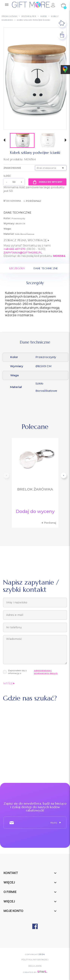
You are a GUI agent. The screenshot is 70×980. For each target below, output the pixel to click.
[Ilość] (14, 182)
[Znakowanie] (51, 168)
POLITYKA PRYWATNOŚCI (35, 960)
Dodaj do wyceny (47, 182)
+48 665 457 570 (15, 249)
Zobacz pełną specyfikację (26, 240)
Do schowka (12, 201)
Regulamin (35, 966)
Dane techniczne (46, 268)
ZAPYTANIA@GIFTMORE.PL (23, 253)
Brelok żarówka (35, 489)
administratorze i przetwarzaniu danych (46, 672)
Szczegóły (17, 268)
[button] (4, 141)
